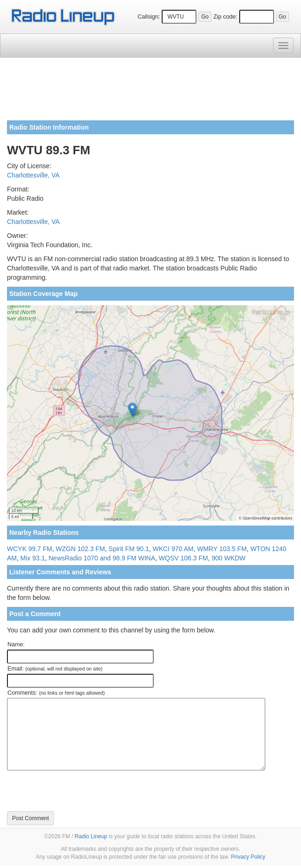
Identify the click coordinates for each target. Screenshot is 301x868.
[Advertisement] (150, 92)
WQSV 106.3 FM (183, 558)
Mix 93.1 (33, 558)
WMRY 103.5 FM (222, 549)
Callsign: (149, 17)
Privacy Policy (248, 857)
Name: (16, 644)
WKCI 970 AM (173, 549)
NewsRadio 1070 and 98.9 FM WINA (102, 558)
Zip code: (225, 17)
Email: (55, 669)
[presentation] (78, 791)
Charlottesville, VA (33, 175)
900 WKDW (228, 558)
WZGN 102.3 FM (80, 549)
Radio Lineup (91, 836)
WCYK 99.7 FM (29, 549)
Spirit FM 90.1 (129, 549)
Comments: (56, 693)
